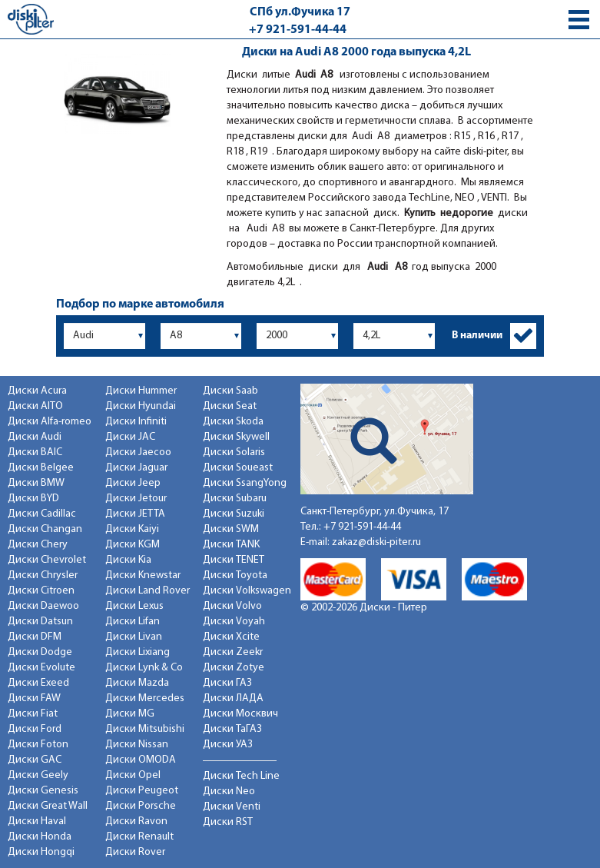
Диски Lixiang (138, 652)
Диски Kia (128, 560)
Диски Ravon (136, 821)
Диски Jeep (133, 483)
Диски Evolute (41, 668)
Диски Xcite (231, 637)
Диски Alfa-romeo (50, 422)
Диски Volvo (232, 606)
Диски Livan (134, 637)
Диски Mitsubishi (145, 729)
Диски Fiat (33, 714)
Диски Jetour (136, 499)
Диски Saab (230, 391)
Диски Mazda (137, 683)
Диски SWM (231, 529)
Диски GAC (35, 760)
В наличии (477, 336)
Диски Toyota (235, 575)
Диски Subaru (235, 499)
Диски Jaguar (136, 468)
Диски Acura (37, 391)
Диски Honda (40, 837)
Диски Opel (133, 775)
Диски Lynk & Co (144, 668)
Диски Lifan (133, 622)
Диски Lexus (134, 606)
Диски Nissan (137, 745)
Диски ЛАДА (233, 698)
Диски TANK (231, 545)
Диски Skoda (233, 422)
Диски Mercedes (145, 698)
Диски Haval (37, 821)
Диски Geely (38, 775)
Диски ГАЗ (227, 683)
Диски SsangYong (245, 483)
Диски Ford (35, 729)
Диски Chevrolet (47, 560)
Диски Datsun (40, 622)
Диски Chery (38, 545)
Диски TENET (234, 560)
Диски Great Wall (48, 806)
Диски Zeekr (233, 652)
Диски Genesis (43, 791)
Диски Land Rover (148, 591)
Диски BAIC (35, 452)
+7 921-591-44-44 (298, 30)
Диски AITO (35, 406)
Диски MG (130, 714)
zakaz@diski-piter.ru (376, 542)
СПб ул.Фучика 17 (300, 12)
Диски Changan (45, 529)
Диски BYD (33, 499)
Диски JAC (130, 437)
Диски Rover (135, 852)
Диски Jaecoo (138, 452)
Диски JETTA (135, 514)
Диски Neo (229, 792)
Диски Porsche (141, 806)
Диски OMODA (141, 760)
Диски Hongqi (41, 852)
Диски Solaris (234, 452)
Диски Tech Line (241, 776)
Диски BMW (36, 483)
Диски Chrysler (43, 575)
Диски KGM (133, 545)
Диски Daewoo (43, 606)
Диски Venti (232, 807)
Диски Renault (139, 837)
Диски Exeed (38, 683)
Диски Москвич (240, 714)
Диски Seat (230, 406)
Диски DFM (35, 637)
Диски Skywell (236, 437)
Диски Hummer (141, 391)
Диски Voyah (234, 622)
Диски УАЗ (228, 745)
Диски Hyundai (141, 406)
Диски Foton (38, 745)
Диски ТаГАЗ (232, 729)
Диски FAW (34, 698)
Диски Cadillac (42, 514)
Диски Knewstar (143, 575)
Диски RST (228, 822)
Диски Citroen (41, 591)
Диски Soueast (238, 468)
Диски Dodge (40, 652)
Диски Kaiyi (132, 529)
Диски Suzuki (234, 514)
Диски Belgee (41, 468)
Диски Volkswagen (247, 591)
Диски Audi (35, 437)
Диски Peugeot (142, 791)
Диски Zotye (234, 668)
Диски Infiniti (136, 422)
